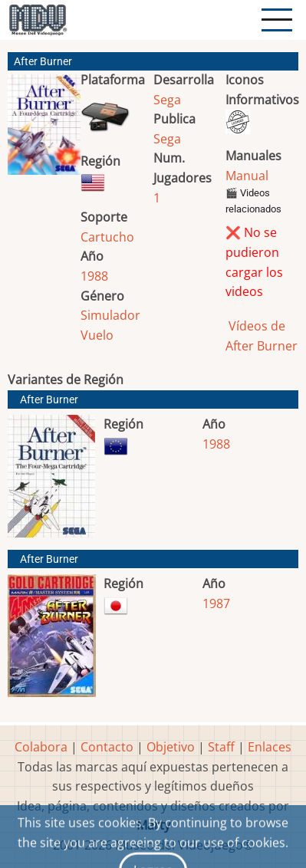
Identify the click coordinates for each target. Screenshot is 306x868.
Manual (247, 176)
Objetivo (171, 747)
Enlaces (270, 747)
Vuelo (97, 335)
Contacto (107, 747)
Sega (167, 100)
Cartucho (107, 237)
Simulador (110, 315)
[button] (44, 131)
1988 (94, 276)
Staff (221, 747)
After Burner (49, 400)
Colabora (41, 747)
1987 (216, 603)
